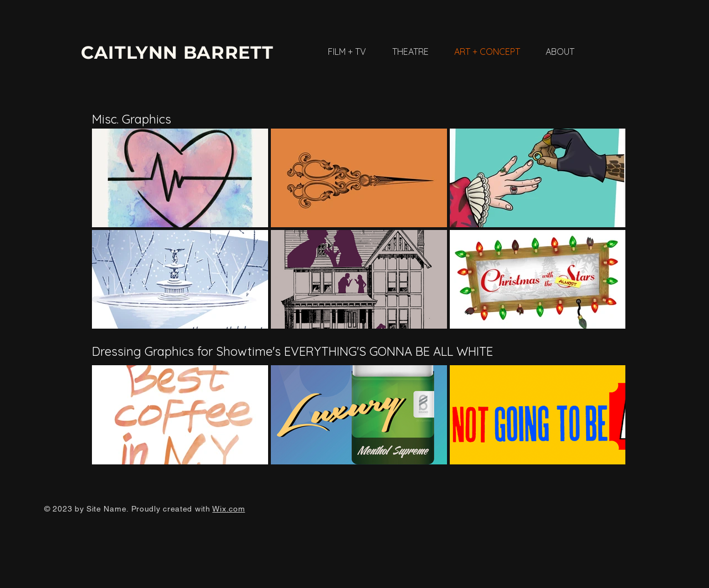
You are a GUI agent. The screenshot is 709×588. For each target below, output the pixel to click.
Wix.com (228, 509)
